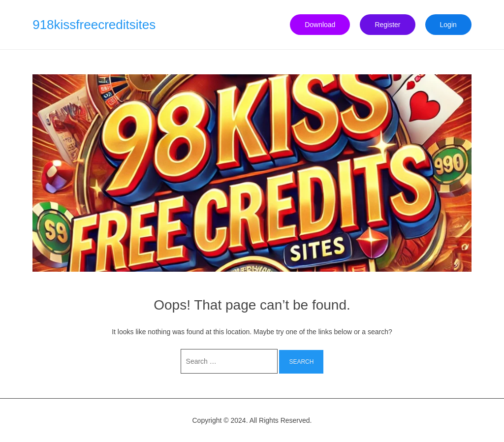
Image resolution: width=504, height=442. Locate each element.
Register (387, 25)
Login (448, 25)
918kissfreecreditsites (94, 25)
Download (320, 25)
